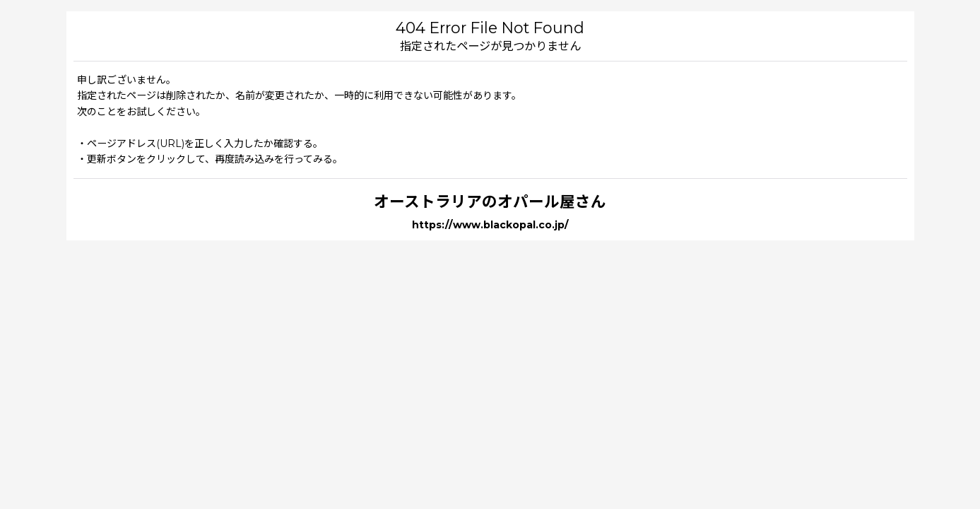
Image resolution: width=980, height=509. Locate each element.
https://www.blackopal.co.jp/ (490, 225)
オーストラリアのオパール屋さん (490, 201)
